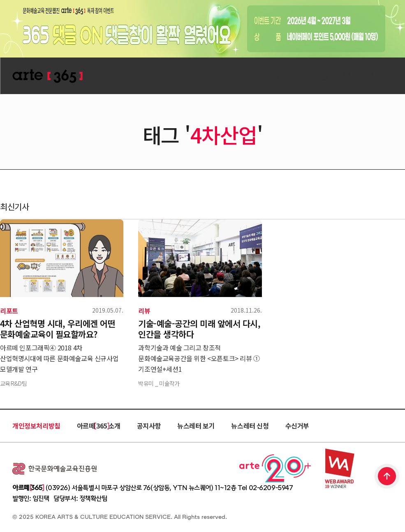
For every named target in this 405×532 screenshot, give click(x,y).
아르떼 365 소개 (99, 426)
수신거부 (297, 426)
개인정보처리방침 (36, 426)
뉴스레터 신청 (250, 426)
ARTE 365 (47, 76)
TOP (387, 477)
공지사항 (149, 426)
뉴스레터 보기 (196, 426)
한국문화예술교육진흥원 (54, 469)
